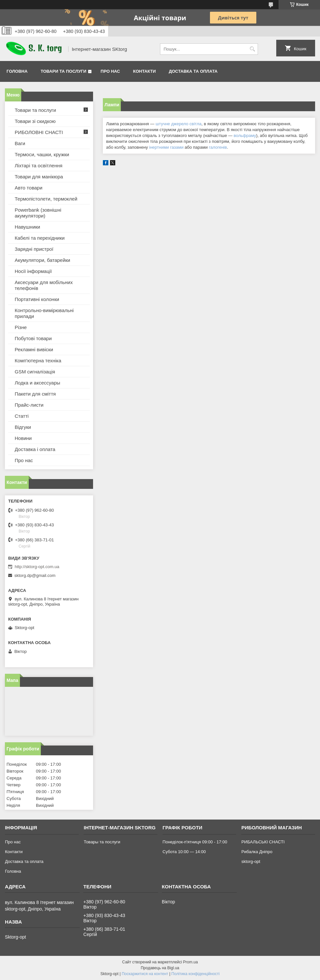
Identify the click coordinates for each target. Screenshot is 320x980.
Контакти (145, 71)
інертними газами (166, 147)
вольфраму (245, 136)
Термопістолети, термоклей (46, 199)
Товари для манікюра (39, 177)
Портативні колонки (37, 299)
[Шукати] (252, 49)
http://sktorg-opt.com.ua (37, 567)
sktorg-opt (251, 861)
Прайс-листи (29, 405)
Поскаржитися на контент (145, 974)
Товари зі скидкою (35, 121)
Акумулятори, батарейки (42, 260)
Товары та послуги (102, 842)
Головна (17, 71)
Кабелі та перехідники (40, 238)
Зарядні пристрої (34, 249)
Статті (22, 416)
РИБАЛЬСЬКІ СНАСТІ (263, 842)
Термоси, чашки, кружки (42, 154)
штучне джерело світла (178, 124)
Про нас (110, 71)
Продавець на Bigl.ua (160, 968)
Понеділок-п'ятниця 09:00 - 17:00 (195, 842)
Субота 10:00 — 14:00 (184, 852)
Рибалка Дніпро (257, 852)
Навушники (27, 227)
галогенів (218, 147)
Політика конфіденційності (196, 974)
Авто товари (29, 188)
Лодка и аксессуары (37, 383)
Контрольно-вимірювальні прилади (44, 313)
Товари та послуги (63, 71)
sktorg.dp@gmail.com (35, 575)
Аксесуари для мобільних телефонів (44, 285)
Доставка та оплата (193, 71)
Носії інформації (33, 271)
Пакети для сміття (35, 394)
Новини (23, 438)
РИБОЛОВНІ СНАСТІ (39, 132)
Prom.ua (191, 962)
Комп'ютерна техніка (38, 361)
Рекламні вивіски (34, 349)
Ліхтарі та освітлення (39, 166)
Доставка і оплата (35, 449)
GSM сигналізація (35, 372)
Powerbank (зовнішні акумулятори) (38, 213)
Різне (21, 327)
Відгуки (23, 427)
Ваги (20, 143)
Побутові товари (33, 338)
